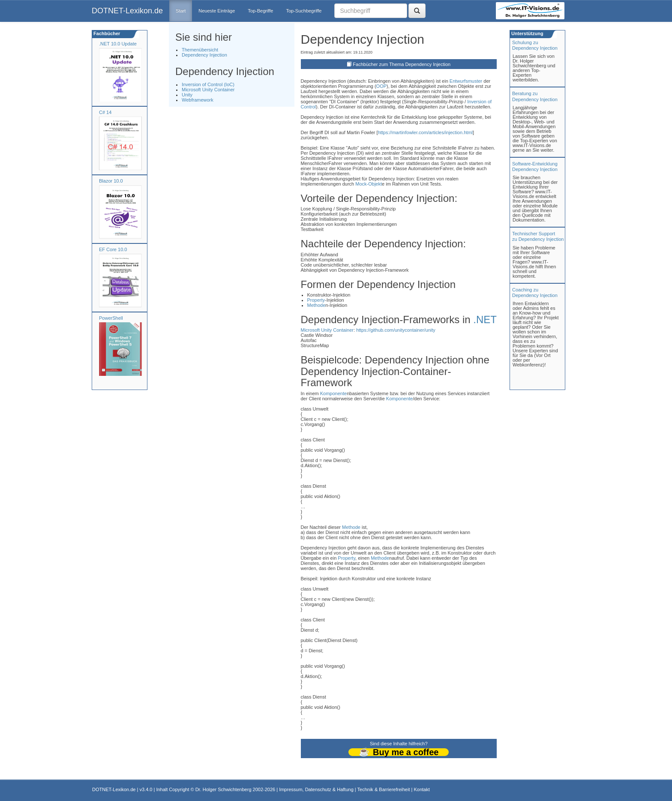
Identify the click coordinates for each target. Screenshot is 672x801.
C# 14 (105, 112)
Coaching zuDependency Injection (535, 292)
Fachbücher (106, 33)
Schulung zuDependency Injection (535, 45)
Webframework (198, 100)
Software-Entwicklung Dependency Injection (535, 166)
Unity (187, 95)
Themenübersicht (200, 50)
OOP (381, 86)
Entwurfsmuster (466, 81)
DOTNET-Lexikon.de (127, 11)
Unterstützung (527, 33)
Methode (316, 305)
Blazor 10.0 (111, 181)
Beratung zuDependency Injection (535, 96)
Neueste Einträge (217, 11)
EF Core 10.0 (113, 249)
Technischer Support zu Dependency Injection (538, 236)
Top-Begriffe (260, 11)
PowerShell (111, 318)
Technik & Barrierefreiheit (384, 789)
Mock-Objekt (369, 184)
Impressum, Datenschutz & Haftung (316, 789)
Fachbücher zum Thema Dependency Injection (402, 64)
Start (181, 11)
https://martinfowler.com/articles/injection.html (425, 132)
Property (316, 300)
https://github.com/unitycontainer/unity (396, 330)
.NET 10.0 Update (118, 44)
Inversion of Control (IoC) (208, 84)
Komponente (333, 393)
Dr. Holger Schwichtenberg (223, 789)
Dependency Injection (204, 55)
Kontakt (421, 789)
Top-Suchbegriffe (304, 11)
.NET (485, 319)
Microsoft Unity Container (208, 90)
